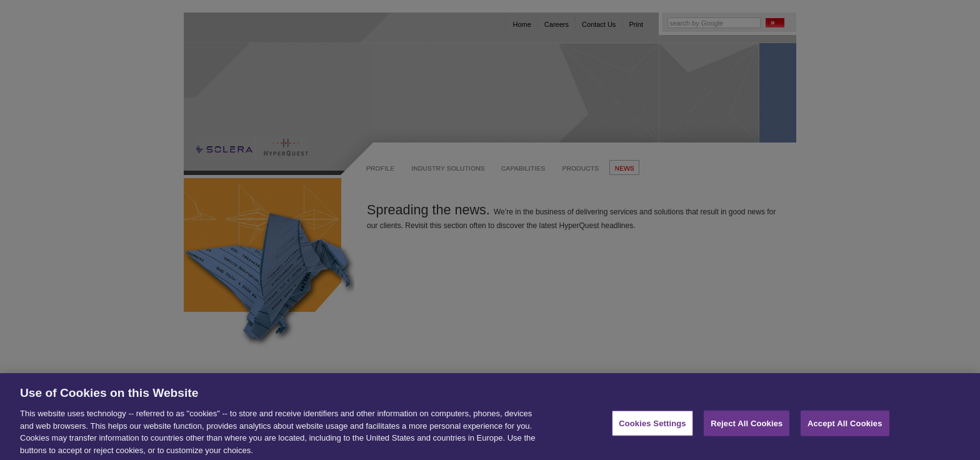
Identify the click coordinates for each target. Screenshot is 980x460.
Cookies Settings (652, 427)
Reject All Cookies (747, 427)
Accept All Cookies (845, 427)
